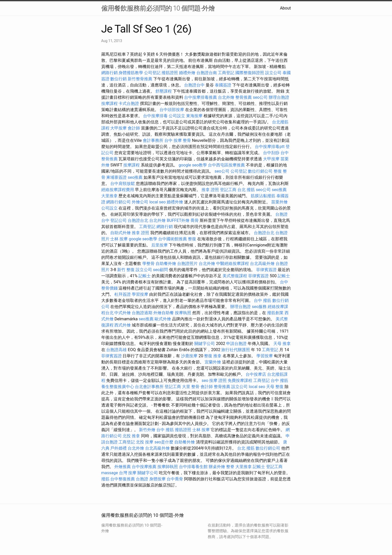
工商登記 (226, 73)
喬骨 (195, 220)
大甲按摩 (118, 128)
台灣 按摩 (128, 473)
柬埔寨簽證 (116, 177)
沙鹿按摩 (189, 356)
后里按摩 (159, 245)
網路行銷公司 (118, 202)
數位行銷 (118, 79)
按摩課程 (109, 103)
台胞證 (142, 479)
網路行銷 (109, 73)
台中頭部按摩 (172, 110)
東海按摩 (194, 116)
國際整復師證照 (250, 73)
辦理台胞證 (279, 97)
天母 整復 (275, 387)
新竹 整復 (126, 270)
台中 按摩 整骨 (178, 140)
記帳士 (145, 276)
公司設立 (177, 116)
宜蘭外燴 (213, 362)
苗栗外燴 (279, 202)
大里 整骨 (191, 387)
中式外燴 (123, 313)
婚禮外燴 (187, 73)
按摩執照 (183, 313)
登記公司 (118, 220)
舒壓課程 (164, 91)
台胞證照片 (187, 264)
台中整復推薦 (123, 479)
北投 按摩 (145, 442)
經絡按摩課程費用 (118, 190)
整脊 (230, 467)
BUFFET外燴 (178, 220)
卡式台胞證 (129, 103)
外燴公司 (140, 202)
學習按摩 (140, 294)
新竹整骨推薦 (140, 79)
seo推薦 (135, 177)
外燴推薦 (123, 467)
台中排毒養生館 (193, 467)
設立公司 (273, 73)
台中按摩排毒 (155, 116)
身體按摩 (157, 479)
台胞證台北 (138, 220)
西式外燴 (123, 325)
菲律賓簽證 (266, 270)
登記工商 (228, 190)
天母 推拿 (282, 344)
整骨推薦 (244, 97)
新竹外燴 (147, 430)
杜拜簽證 (123, 294)
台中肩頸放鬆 (123, 184)
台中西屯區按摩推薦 (226, 165)
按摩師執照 (168, 467)
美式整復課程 (235, 276)
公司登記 (152, 73)
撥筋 (105, 479)
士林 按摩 (119, 239)
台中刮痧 (271, 153)
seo (205, 380)
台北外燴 (226, 97)
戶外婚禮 (118, 448)
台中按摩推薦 (144, 467)
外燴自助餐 (164, 313)
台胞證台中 (194, 85)
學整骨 (148, 264)
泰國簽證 (223, 85)
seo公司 (260, 97)
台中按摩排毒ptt (270, 147)
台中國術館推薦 (173, 239)
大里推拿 (109, 196)
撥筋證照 (170, 73)
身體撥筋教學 (131, 73)
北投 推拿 (131, 436)
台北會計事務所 (149, 387)
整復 (192, 239)
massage (110, 473)
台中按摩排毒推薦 (200, 97)
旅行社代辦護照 (236, 350)
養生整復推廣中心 (118, 387)
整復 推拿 (213, 356)
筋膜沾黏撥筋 (263, 196)
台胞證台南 (207, 73)
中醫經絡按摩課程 (233, 264)
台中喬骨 (175, 479)
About (285, 8)
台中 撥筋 (263, 300)
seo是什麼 (164, 442)
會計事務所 (153, 140)
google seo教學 (193, 165)
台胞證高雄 (116, 350)
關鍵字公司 (205, 344)
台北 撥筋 (246, 190)
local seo (157, 202)
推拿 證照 (210, 190)
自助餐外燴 (166, 264)
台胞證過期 (142, 313)
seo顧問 (160, 270)
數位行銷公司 (260, 171)
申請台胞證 (236, 344)
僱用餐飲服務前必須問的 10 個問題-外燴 (158, 8)
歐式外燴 (163, 319)
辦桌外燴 (217, 467)
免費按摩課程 (240, 380)
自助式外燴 (120, 233)
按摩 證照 (218, 380)
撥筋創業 (275, 313)
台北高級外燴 (262, 264)
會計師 (134, 128)
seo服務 (259, 307)
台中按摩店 (256, 374)
